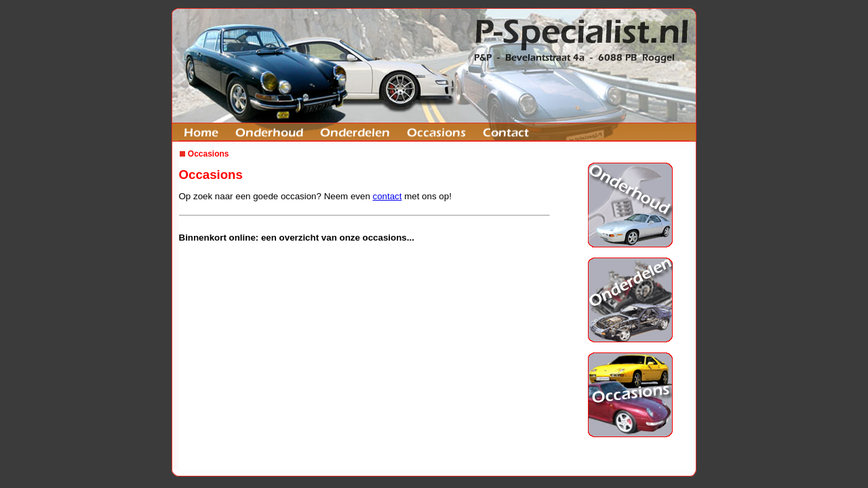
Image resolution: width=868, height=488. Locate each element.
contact (388, 196)
